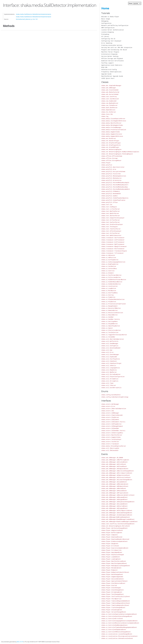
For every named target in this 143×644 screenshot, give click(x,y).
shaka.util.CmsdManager (110, 344)
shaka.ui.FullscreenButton (111, 277)
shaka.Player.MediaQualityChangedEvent (116, 566)
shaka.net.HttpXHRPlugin (110, 147)
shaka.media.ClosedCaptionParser (113, 119)
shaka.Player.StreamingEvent (112, 592)
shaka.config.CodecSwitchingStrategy (115, 397)
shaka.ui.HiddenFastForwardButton (114, 280)
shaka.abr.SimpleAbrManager (111, 86)
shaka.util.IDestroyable (110, 448)
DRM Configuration (108, 28)
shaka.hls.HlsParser (109, 112)
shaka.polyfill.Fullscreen (111, 174)
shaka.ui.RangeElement (109, 306)
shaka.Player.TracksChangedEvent (113, 608)
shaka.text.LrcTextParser (111, 209)
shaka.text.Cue (107, 205)
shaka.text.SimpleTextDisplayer (113, 218)
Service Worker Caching (110, 56)
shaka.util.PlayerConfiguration (113, 377)
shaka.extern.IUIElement (110, 420)
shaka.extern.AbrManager (110, 404)
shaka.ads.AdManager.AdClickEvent (114, 464)
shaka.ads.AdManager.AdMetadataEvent (115, 484)
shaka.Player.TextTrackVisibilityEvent (116, 597)
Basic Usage (106, 19)
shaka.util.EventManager (110, 355)
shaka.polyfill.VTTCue (109, 202)
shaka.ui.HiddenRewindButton (112, 282)
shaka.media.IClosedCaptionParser (114, 446)
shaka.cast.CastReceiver (110, 99)
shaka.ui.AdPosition (109, 258)
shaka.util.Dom (107, 350)
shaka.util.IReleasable (110, 450)
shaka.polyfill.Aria (109, 169)
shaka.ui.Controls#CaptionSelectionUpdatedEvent (119, 614)
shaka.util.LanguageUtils (111, 368)
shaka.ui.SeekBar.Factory (111, 319)
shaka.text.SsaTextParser (111, 222)
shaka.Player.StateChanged (111, 588)
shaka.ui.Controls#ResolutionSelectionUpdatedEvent (120, 623)
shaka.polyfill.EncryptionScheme (113, 172)
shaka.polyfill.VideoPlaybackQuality (115, 198)
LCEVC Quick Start (108, 78)
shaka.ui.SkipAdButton (109, 324)
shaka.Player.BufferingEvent (112, 533)
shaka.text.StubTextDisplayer (112, 224)
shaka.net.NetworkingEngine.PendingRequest (117, 154)
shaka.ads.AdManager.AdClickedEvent (114, 462)
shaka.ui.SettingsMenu (109, 321)
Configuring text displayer (111, 41)
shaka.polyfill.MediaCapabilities (114, 176)
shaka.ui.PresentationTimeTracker (114, 304)
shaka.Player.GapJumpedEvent (112, 552)
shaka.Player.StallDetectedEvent (113, 583)
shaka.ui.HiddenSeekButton (111, 284)
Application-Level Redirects (112, 65)
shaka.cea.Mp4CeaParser (110, 103)
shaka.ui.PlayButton (109, 302)
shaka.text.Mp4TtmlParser (111, 211)
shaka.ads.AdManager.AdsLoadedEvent (114, 504)
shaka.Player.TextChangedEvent (113, 594)
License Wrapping (107, 32)
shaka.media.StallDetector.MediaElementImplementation (34, 14)
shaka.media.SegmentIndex (111, 132)
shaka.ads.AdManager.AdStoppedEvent (114, 508)
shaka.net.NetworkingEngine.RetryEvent (116, 526)
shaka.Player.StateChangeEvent (113, 590)
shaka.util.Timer (107, 383)
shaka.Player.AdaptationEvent (112, 530)
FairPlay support (107, 63)
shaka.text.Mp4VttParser (110, 213)
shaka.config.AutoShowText (111, 395)
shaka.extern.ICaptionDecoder (112, 415)
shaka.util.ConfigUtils (110, 346)
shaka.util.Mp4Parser (109, 372)
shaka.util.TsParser (109, 385)
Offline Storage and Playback (112, 59)
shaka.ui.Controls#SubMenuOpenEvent (114, 625)
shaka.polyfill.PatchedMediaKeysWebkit (116, 189)
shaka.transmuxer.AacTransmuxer (113, 238)
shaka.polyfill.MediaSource (111, 178)
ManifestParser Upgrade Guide (112, 76)
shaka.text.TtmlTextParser (111, 229)
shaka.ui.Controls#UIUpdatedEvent (114, 630)
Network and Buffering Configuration (115, 25)
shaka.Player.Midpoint (109, 570)
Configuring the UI (108, 39)
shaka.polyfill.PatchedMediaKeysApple (115, 183)
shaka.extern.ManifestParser (112, 435)
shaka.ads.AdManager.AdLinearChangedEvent (117, 480)
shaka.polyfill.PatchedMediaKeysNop (114, 187)
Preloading (105, 34)
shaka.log (105, 116)
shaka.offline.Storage (109, 158)
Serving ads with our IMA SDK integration (117, 48)
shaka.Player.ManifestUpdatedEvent (114, 563)
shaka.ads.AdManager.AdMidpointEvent (115, 486)
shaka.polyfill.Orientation (111, 180)
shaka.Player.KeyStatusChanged (113, 555)
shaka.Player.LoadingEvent (111, 559)
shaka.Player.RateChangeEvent (112, 575)
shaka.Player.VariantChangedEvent (114, 612)
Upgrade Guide (106, 74)
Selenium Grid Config (109, 70)
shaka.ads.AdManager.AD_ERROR (112, 458)
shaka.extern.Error (108, 406)
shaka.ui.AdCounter (108, 255)
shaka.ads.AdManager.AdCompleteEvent (115, 469)
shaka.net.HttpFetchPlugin (111, 143)
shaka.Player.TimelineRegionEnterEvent (116, 603)
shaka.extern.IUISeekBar (110, 428)
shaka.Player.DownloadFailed (112, 537)
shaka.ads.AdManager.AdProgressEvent (115, 493)
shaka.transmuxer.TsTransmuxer (113, 253)
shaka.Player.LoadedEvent (111, 557)
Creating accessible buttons (112, 45)
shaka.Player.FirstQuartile (111, 550)
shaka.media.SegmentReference (112, 136)
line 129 (35, 19)
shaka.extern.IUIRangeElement (112, 426)
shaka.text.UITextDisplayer (111, 231)
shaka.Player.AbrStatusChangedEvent (114, 528)
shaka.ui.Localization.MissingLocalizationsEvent (119, 636)
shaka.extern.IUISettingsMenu (112, 433)
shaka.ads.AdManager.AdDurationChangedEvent (118, 471)
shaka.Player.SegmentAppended (112, 577)
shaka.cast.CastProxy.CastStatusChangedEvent (118, 524)
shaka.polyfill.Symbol (109, 196)
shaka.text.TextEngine (109, 227)
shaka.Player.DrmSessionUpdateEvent (114, 541)
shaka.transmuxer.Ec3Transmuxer (113, 242)
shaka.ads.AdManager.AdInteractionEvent (116, 477)
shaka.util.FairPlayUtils (111, 359)
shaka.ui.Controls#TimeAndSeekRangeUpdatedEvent (119, 627)
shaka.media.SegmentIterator (112, 134)
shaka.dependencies (108, 110)
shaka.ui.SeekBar (107, 317)
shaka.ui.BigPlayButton (110, 264)
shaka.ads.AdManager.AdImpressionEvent (116, 475)
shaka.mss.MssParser (109, 138)
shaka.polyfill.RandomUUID (111, 194)
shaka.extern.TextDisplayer (111, 439)
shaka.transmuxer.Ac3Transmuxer (113, 240)
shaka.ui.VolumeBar (108, 337)
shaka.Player (106, 163)
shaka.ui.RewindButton (109, 315)
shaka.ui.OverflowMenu (109, 293)
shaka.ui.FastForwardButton (111, 275)
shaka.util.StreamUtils (110, 379)
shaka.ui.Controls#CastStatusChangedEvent (117, 616)
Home (105, 8)
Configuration (106, 23)
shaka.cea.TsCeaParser (109, 105)
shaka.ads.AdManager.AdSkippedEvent (114, 500)
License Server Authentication (113, 30)
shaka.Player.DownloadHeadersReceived (115, 539)
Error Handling (107, 43)
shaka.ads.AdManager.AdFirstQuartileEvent (117, 473)
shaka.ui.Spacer (107, 328)
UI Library (105, 37)
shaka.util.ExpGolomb (109, 357)
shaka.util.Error (107, 352)
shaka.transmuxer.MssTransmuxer (113, 249)
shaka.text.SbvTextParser (111, 216)
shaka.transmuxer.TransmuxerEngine (114, 251)
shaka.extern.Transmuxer (110, 444)
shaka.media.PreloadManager (111, 127)
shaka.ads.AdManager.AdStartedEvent (114, 506)
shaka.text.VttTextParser (111, 233)
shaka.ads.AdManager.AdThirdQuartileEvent (117, 511)
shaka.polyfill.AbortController (113, 167)
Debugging (105, 21)
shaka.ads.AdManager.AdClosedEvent (114, 466)
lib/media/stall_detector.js (24, 19)
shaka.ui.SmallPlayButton (111, 326)
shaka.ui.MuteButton (109, 291)
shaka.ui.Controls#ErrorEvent (112, 619)
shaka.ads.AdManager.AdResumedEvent (114, 497)
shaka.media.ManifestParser (111, 123)
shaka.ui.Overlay (107, 295)
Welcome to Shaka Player (110, 17)
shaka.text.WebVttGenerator (111, 236)
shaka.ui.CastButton (109, 266)
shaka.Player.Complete (109, 535)
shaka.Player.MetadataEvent (111, 568)
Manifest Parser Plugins (110, 52)
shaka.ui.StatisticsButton (111, 330)
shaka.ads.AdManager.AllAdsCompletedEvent (117, 515)
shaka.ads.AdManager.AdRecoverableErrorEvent (118, 495)
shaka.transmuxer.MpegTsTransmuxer (114, 247)
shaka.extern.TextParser (110, 442)
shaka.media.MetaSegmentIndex (112, 125)
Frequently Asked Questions (111, 72)
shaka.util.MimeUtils (109, 370)
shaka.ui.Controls (108, 271)
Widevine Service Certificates (113, 61)
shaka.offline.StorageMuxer (111, 161)
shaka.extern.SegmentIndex (111, 437)
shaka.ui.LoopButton (109, 288)
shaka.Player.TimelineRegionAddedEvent (116, 601)
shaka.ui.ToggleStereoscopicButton (114, 335)
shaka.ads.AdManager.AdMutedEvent (114, 489)
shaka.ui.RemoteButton (109, 310)
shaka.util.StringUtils (110, 381)
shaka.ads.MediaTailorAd (110, 92)
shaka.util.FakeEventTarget (111, 363)
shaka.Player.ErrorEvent (110, 546)
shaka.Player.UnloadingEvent (112, 610)
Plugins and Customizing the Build (114, 50)
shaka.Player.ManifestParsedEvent (114, 561)
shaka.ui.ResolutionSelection (112, 313)
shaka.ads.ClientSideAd (110, 90)
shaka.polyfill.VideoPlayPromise (113, 200)
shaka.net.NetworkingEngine (111, 150)
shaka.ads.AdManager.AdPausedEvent (114, 491)
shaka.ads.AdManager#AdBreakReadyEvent (116, 517)
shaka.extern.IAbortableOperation (114, 409)
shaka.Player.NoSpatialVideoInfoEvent (115, 572)
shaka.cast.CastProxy (109, 97)
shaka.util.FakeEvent (109, 361)
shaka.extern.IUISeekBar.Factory (113, 431)
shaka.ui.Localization (109, 286)
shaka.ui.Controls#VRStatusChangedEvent (116, 632)
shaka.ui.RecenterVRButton (111, 308)
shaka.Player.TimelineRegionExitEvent (115, 605)
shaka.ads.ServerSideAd (110, 94)
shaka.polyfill (107, 165)
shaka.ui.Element (107, 273)
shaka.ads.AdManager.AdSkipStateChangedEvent (118, 502)
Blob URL (104, 67)
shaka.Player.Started (109, 586)
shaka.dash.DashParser (109, 108)
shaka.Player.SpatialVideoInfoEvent (114, 581)
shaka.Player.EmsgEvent (110, 544)
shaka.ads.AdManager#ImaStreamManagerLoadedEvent (119, 522)
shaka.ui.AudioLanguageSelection (113, 262)
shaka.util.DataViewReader (111, 348)
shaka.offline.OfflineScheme (112, 156)
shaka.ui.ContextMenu (109, 269)
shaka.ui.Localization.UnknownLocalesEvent (117, 638)
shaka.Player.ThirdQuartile (111, 599)
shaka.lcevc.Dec (107, 114)
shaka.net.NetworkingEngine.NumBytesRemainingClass (120, 152)
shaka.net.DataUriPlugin (110, 141)
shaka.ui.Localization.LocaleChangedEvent (117, 634)
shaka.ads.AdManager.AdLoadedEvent (114, 482)
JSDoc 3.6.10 (20, 642)
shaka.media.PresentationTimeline (114, 130)
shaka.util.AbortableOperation (113, 339)
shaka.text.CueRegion (109, 207)
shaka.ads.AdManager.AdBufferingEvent (115, 460)
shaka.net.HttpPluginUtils (111, 145)
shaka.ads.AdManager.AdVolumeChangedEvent (117, 513)
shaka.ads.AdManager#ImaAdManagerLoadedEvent (118, 519)
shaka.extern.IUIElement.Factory (113, 422)
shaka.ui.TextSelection (110, 333)
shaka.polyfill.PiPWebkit (111, 191)
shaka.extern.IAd (107, 411)
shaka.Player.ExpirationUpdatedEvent (115, 548)
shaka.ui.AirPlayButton (110, 260)
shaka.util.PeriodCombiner (111, 374)
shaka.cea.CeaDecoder (109, 101)
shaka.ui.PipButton (108, 297)
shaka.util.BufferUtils (110, 341)
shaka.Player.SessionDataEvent (113, 579)
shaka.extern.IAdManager (110, 413)
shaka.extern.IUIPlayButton (111, 424)
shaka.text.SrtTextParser (111, 220)
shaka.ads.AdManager (109, 88)
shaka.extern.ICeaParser (110, 417)
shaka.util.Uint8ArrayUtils (111, 388)
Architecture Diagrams (109, 54)
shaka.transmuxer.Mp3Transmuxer (113, 244)
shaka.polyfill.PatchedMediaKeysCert (115, 185)
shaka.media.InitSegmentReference (114, 121)
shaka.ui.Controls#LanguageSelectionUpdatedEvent (119, 621)
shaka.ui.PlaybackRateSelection (113, 299)
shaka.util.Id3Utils (109, 366)
